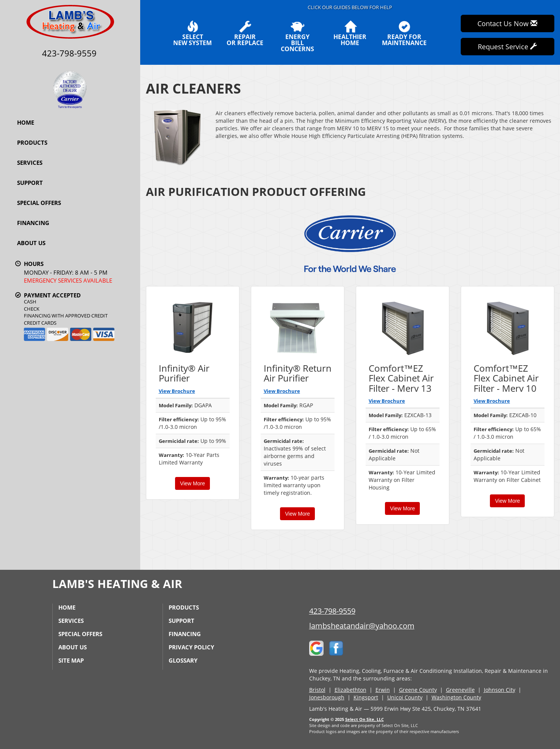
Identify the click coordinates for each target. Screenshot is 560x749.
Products (32, 142)
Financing (33, 223)
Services (30, 163)
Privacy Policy (191, 647)
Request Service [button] (507, 47)
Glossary (183, 660)
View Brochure (177, 391)
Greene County (418, 690)
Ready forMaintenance (404, 33)
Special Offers (39, 203)
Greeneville (460, 690)
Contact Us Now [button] (507, 23)
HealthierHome (350, 33)
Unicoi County (405, 697)
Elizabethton (350, 690)
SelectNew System (192, 33)
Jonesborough (327, 697)
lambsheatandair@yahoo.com (362, 626)
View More (192, 483)
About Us (31, 243)
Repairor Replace (245, 33)
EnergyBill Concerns (298, 36)
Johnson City (500, 690)
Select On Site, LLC (364, 719)
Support (30, 183)
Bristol (317, 690)
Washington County (456, 697)
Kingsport (366, 697)
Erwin (383, 690)
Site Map (71, 660)
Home (26, 122)
